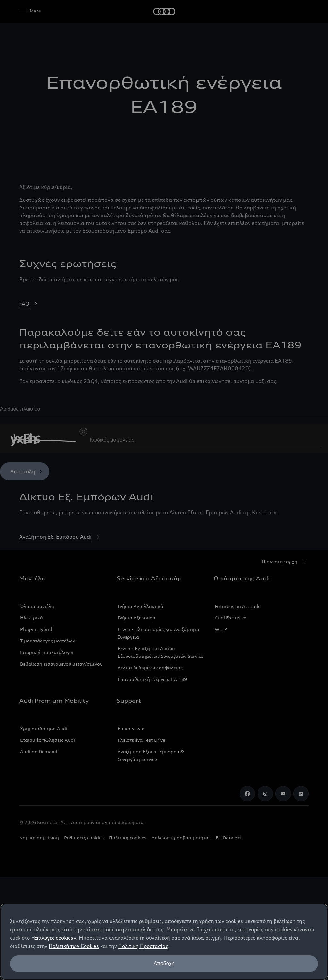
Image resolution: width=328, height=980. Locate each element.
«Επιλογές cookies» (53, 938)
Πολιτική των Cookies (74, 946)
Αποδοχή (164, 964)
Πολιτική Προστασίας (143, 946)
